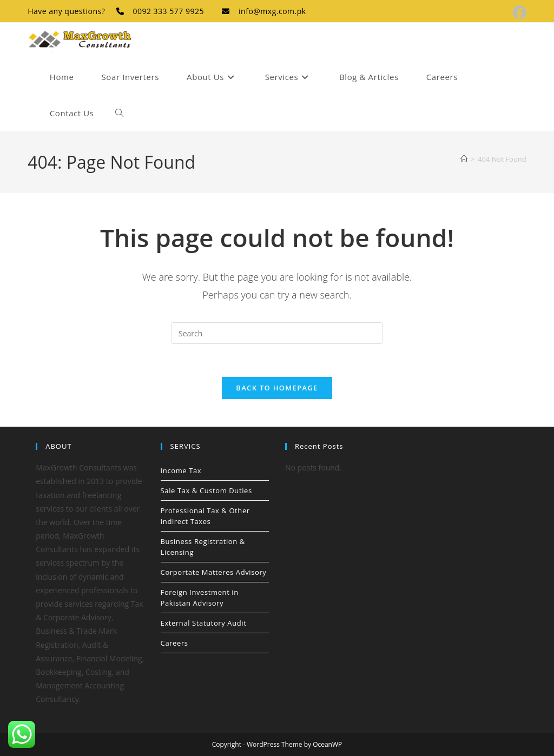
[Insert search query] (277, 333)
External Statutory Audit (204, 623)
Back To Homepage (277, 388)
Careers (174, 643)
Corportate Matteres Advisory (214, 572)
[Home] (464, 159)
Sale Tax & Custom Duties (206, 490)
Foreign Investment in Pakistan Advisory (200, 598)
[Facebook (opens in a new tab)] (518, 13)
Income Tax (181, 470)
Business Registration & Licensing (203, 547)
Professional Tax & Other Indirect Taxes (205, 516)
